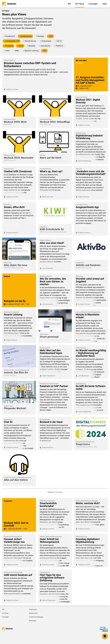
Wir (3, 609)
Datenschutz (33, 613)
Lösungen (5, 617)
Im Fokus (5, 613)
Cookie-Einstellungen (36, 617)
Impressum (33, 609)
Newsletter (33, 621)
